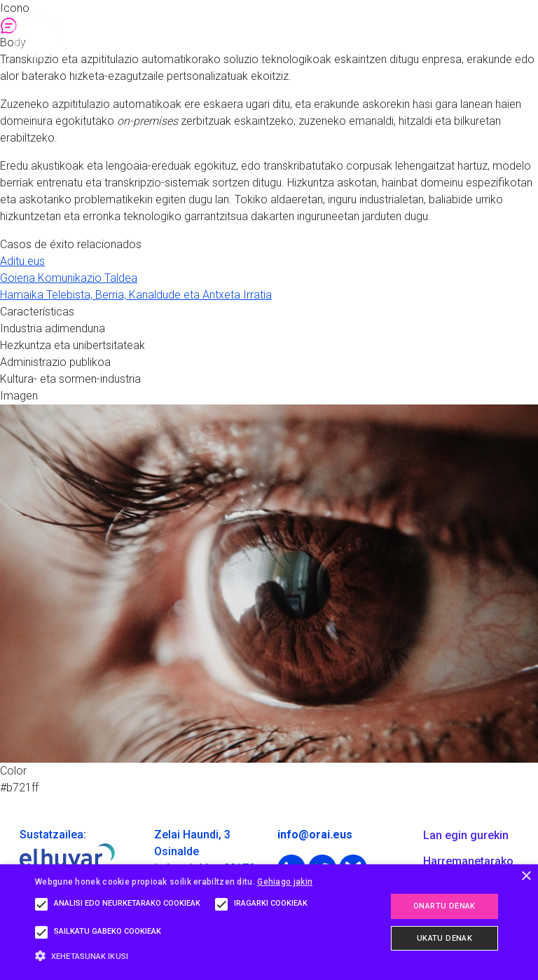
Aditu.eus (22, 261)
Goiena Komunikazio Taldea (69, 278)
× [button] (526, 877)
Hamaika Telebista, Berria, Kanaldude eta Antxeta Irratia (136, 295)
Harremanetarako (468, 861)
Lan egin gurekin (466, 835)
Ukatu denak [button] (444, 938)
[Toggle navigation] (513, 34)
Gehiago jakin (285, 882)
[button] (187, 956)
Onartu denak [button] (444, 906)
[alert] (269, 922)
